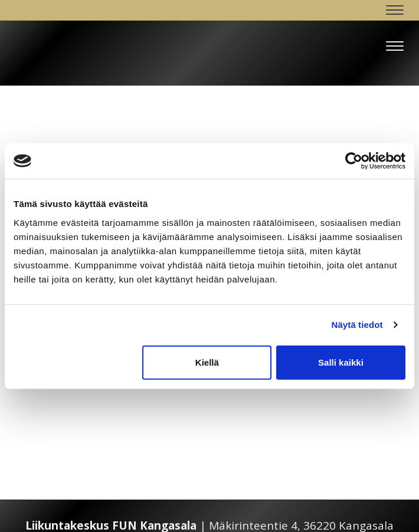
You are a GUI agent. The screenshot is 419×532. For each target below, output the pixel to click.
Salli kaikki (341, 362)
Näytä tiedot (357, 325)
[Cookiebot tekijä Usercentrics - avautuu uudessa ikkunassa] (354, 161)
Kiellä (207, 362)
